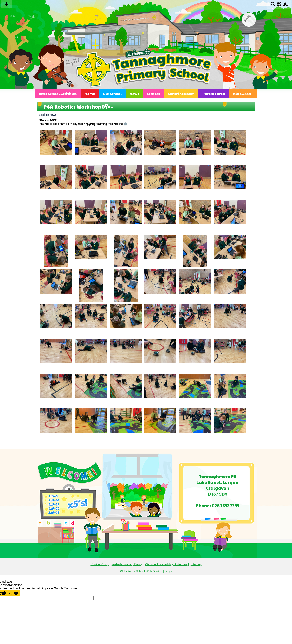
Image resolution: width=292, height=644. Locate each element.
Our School (112, 94)
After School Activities (58, 94)
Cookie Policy (100, 564)
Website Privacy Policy (127, 564)
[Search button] (273, 5)
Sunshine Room (181, 94)
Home (90, 94)
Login (168, 571)
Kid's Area (242, 94)
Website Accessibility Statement (166, 564)
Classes (153, 94)
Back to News (48, 115)
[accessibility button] (285, 5)
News (134, 94)
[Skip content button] (7, 5)
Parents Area (214, 94)
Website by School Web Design (141, 571)
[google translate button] (279, 4)
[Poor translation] (14, 593)
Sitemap (196, 564)
